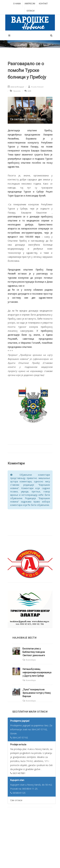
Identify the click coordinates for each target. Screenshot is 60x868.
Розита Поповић (36, 87)
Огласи (30, 11)
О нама (17, 4)
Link (28, 91)
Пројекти (17, 91)
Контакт (43, 4)
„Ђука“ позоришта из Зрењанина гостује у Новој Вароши (37, 693)
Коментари (31, 660)
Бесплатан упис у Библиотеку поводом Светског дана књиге (34, 652)
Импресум (30, 4)
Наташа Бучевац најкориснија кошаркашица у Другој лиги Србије (37, 672)
